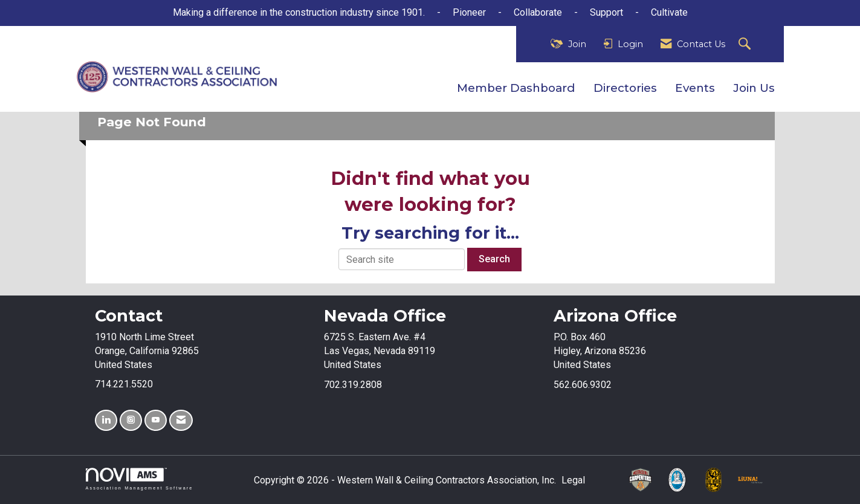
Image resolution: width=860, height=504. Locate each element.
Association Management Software (140, 479)
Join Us (754, 88)
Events (695, 88)
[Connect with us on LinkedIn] (106, 420)
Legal (573, 480)
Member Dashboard (516, 88)
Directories (625, 88)
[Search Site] (746, 44)
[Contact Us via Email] (181, 420)
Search (494, 259)
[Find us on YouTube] (156, 420)
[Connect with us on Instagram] (131, 420)
